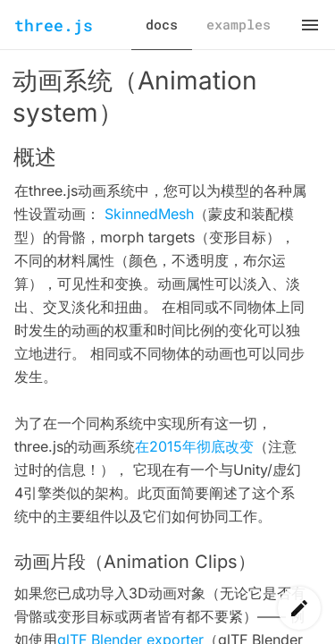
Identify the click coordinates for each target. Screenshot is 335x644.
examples (239, 24)
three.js (54, 25)
